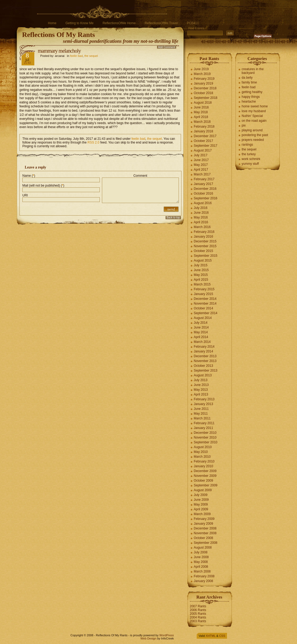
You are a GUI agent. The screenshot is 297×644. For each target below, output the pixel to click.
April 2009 (201, 509)
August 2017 (203, 150)
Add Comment (167, 47)
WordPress (167, 635)
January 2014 (203, 351)
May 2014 (201, 332)
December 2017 (205, 136)
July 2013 (201, 380)
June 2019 (201, 69)
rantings (247, 145)
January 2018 (203, 131)
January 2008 (203, 581)
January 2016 (203, 237)
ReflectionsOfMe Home (119, 23)
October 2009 (203, 481)
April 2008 (201, 567)
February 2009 (204, 519)
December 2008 (205, 528)
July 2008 (201, 552)
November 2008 (205, 533)
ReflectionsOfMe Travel (161, 23)
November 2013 (205, 361)
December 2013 (205, 356)
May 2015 (201, 275)
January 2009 (203, 524)
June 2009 (201, 500)
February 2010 (204, 461)
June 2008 (201, 557)
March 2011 (202, 418)
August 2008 (203, 548)
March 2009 (202, 514)
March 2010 (202, 457)
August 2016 (203, 203)
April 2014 (201, 337)
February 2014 (204, 347)
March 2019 (202, 74)
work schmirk (251, 159)
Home (52, 23)
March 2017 (202, 174)
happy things (251, 97)
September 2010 (206, 442)
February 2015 (204, 289)
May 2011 (201, 414)
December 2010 (205, 433)
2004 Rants (198, 617)
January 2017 (203, 184)
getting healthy (252, 92)
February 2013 (204, 399)
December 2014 (205, 299)
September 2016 (206, 198)
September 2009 (206, 485)
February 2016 (204, 232)
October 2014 (203, 308)
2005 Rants (198, 614)
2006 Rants (198, 610)
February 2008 (204, 576)
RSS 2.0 (94, 142)
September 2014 (206, 313)
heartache (249, 102)
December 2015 (205, 241)
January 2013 (203, 404)
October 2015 (203, 251)
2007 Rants (198, 606)
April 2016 (201, 222)
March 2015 (202, 284)
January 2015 (203, 294)
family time (249, 82)
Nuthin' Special (252, 116)
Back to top (173, 218)
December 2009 (205, 471)
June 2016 (201, 213)
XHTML (211, 636)
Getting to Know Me (79, 23)
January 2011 (203, 428)
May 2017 (201, 165)
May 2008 (201, 562)
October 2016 (203, 193)
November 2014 (205, 304)
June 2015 (201, 270)
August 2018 (203, 103)
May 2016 (201, 217)
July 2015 (201, 265)
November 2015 (205, 246)
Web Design (148, 638)
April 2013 (201, 394)
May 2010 (201, 452)
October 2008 (203, 538)
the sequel (91, 56)
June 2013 (201, 385)
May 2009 (201, 504)
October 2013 (203, 366)
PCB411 (193, 23)
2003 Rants (198, 621)
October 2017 (203, 141)
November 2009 (205, 476)
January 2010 (203, 466)
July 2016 (201, 208)
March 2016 (202, 227)
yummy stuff (250, 164)
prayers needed (253, 140)
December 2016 (205, 189)
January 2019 (203, 83)
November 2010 (205, 437)
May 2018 (201, 112)
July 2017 (201, 155)
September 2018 (206, 98)
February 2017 (204, 179)
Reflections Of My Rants (59, 35)
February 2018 (204, 127)
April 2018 (201, 117)
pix (244, 125)
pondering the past (255, 135)
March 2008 (202, 571)
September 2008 (206, 543)
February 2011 (204, 423)
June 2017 (201, 160)
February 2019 (204, 79)
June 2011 (201, 409)
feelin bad (76, 56)
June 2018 (201, 107)
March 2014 (202, 342)
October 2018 (203, 93)
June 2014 (201, 327)
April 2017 (201, 170)
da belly (247, 78)
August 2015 (203, 260)
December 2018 (205, 88)
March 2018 (202, 122)
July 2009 (201, 495)
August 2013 (203, 375)
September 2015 (206, 256)
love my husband (254, 111)
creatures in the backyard (253, 71)
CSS (222, 636)
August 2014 (203, 318)
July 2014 (201, 323)
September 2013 (206, 371)
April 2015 (201, 280)
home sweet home (255, 106)
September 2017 (206, 146)
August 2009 (203, 490)
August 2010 (203, 447)
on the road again (254, 121)
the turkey (249, 154)
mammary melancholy (59, 51)
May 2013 (201, 390)
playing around (252, 130)
